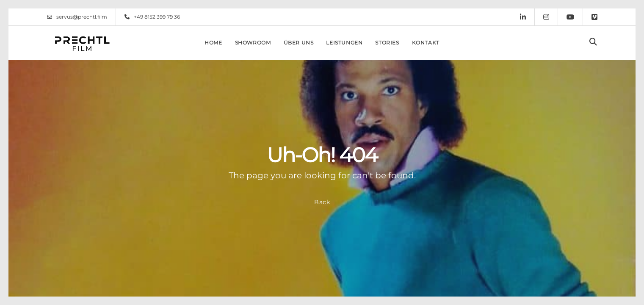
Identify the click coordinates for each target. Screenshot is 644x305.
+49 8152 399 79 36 (152, 17)
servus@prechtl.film (77, 17)
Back (322, 202)
